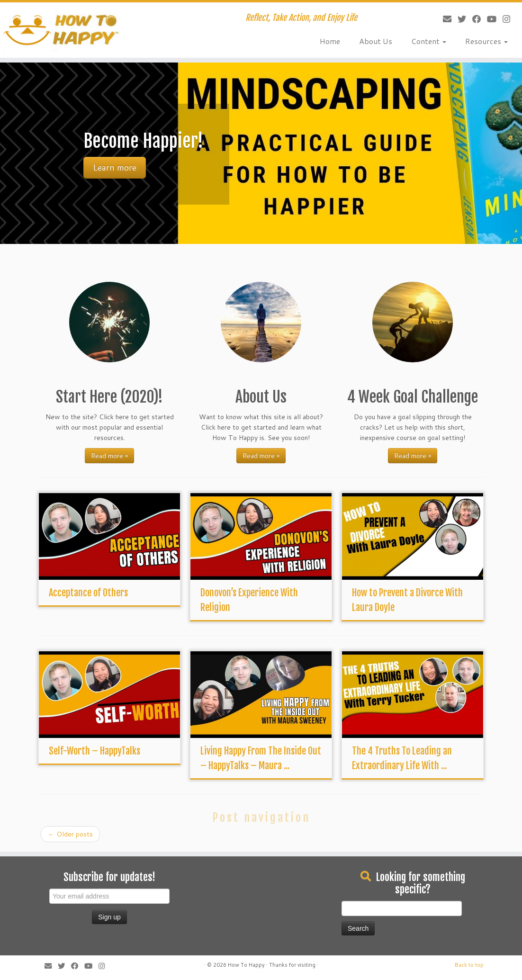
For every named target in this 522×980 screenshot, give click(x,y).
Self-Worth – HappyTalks (94, 751)
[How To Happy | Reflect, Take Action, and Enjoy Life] (61, 30)
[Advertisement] (244, 887)
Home (330, 41)
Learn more (115, 167)
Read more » (109, 456)
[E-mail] (444, 19)
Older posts (70, 834)
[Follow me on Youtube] (489, 19)
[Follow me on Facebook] (473, 19)
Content (429, 41)
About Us (376, 41)
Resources (486, 41)
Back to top (469, 965)
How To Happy (246, 965)
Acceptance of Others (88, 593)
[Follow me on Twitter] (459, 19)
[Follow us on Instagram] (503, 19)
